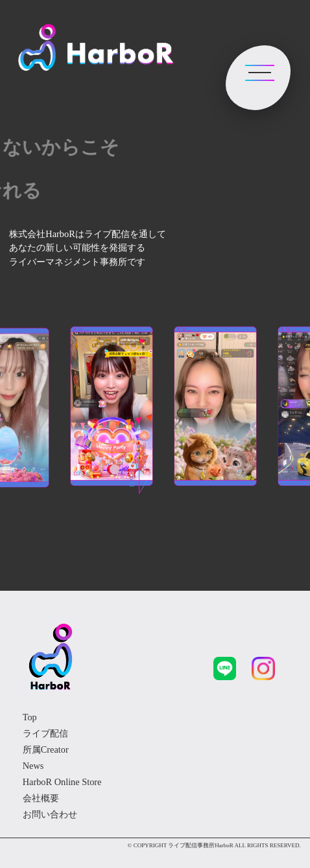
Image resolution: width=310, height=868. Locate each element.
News (33, 766)
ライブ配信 (45, 733)
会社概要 (41, 798)
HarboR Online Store (62, 782)
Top (30, 717)
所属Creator (46, 749)
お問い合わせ (50, 814)
